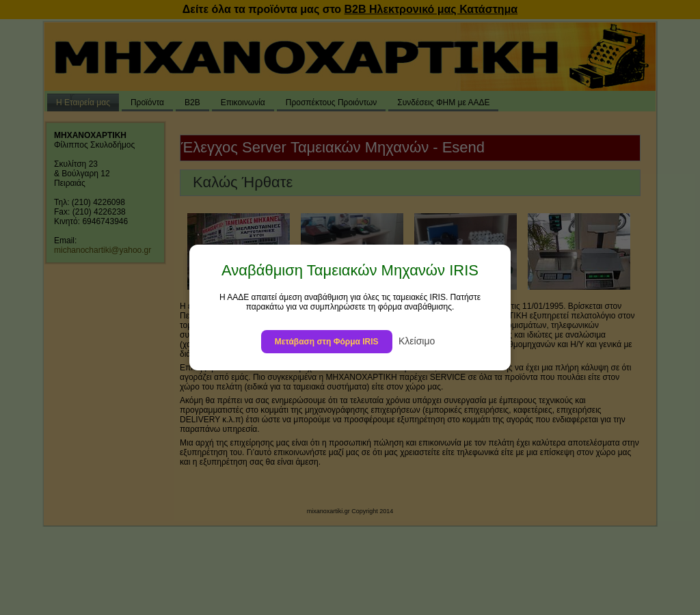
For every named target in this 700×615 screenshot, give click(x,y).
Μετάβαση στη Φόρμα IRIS (327, 342)
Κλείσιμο (417, 341)
